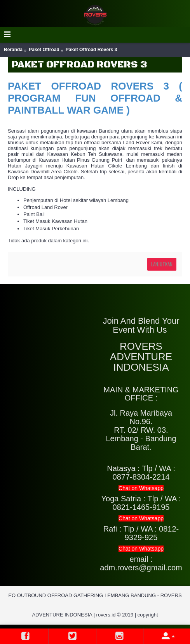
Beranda (13, 50)
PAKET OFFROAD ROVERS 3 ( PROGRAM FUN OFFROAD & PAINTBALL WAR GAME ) (95, 98)
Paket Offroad (44, 50)
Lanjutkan (162, 264)
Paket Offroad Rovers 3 (92, 50)
